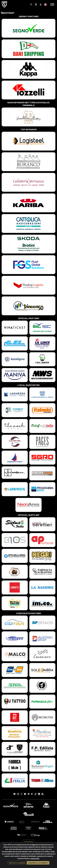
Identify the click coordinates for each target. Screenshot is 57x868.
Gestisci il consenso (17, 863)
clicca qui (35, 858)
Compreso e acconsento (38, 863)
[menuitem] (31, 4)
